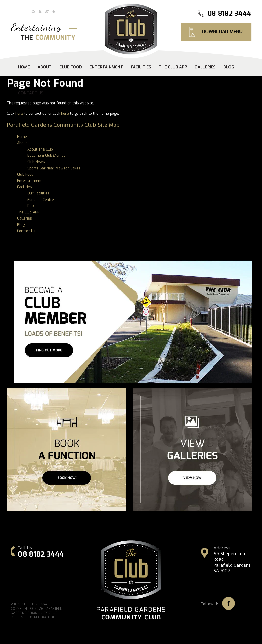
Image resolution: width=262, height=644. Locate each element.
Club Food (71, 67)
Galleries (205, 67)
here (19, 114)
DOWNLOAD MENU (222, 32)
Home (24, 67)
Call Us (25, 548)
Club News (36, 162)
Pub (31, 206)
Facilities (141, 67)
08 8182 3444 (230, 13)
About (45, 67)
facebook (229, 603)
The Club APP (173, 67)
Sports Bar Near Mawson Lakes (54, 168)
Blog (229, 67)
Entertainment (106, 67)
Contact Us (31, 93)
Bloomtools (46, 618)
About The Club (40, 149)
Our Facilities (38, 194)
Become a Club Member (47, 156)
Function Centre (41, 200)
